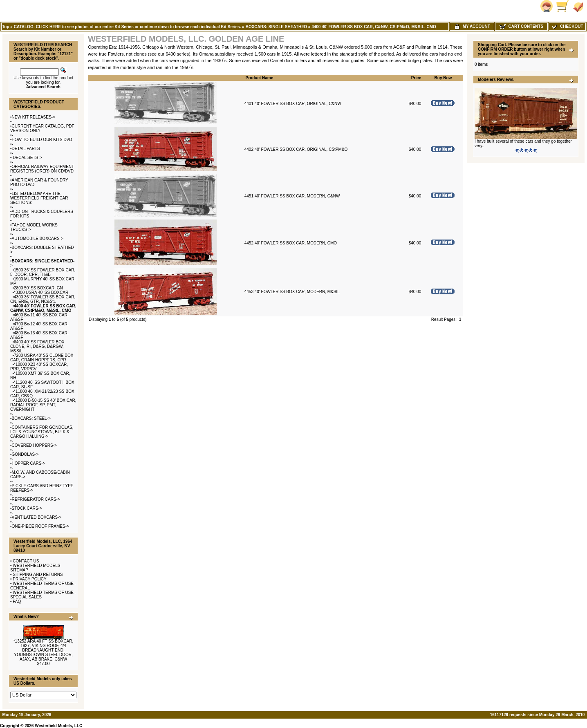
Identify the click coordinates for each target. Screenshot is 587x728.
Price (416, 78)
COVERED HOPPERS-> (34, 445)
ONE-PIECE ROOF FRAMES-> (40, 526)
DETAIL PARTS (26, 149)
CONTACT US (26, 561)
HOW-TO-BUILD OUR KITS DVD (42, 140)
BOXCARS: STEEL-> (31, 418)
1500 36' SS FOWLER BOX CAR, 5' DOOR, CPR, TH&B (43, 272)
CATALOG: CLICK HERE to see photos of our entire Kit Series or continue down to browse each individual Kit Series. (128, 27)
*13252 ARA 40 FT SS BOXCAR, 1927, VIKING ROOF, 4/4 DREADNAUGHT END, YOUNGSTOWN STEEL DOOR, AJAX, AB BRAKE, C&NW (44, 650)
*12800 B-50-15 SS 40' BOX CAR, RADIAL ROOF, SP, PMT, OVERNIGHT (43, 405)
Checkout (567, 26)
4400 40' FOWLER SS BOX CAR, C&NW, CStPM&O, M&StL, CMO (374, 27)
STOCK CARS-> (27, 508)
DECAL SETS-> (27, 158)
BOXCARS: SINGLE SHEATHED (276, 27)
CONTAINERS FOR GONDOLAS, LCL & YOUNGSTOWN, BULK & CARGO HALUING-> (42, 432)
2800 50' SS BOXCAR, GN (38, 288)
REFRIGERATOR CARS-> (36, 499)
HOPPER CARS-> (29, 463)
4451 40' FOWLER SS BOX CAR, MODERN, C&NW (292, 196)
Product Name (260, 78)
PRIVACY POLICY (29, 579)
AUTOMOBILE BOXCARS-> (38, 239)
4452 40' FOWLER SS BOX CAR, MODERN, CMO (291, 243)
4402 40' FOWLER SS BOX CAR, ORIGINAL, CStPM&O (296, 149)
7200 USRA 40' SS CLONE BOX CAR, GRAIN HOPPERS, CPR (42, 358)
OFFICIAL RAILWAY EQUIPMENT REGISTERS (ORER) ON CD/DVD (42, 169)
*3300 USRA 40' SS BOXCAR (41, 292)
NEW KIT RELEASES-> (34, 117)
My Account (472, 26)
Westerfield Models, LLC (58, 726)
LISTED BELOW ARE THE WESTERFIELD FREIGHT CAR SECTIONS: (39, 198)
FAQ (17, 601)
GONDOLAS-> (25, 454)
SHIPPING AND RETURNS (38, 575)
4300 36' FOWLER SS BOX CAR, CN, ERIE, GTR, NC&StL (43, 299)
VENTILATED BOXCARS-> (37, 517)
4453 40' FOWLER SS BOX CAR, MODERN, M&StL (292, 292)
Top (6, 27)
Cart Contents (521, 26)
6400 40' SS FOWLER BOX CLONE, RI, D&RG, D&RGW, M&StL (37, 346)
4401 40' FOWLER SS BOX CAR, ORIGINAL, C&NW (293, 104)
